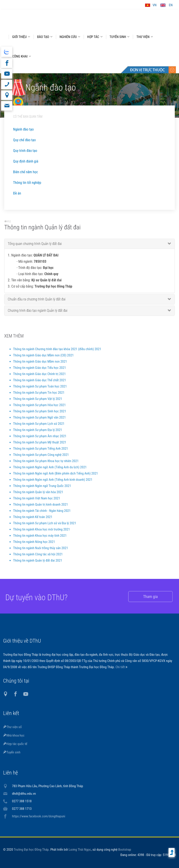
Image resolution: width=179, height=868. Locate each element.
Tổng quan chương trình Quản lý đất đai (35, 247)
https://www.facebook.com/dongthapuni (39, 816)
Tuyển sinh (12, 752)
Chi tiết (121, 667)
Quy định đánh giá (26, 161)
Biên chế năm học (26, 172)
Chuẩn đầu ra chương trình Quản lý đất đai (37, 302)
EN (171, 5)
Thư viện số (12, 727)
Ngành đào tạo (23, 129)
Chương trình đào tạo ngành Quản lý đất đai (38, 314)
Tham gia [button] (145, 597)
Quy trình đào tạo (25, 151)
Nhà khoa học (14, 735)
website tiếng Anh (7, 52)
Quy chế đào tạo (24, 140)
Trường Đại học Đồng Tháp (31, 850)
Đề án (17, 193)
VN (155, 5)
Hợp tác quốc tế (15, 744)
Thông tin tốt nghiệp (27, 183)
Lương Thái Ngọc (80, 850)
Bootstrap (125, 850)
